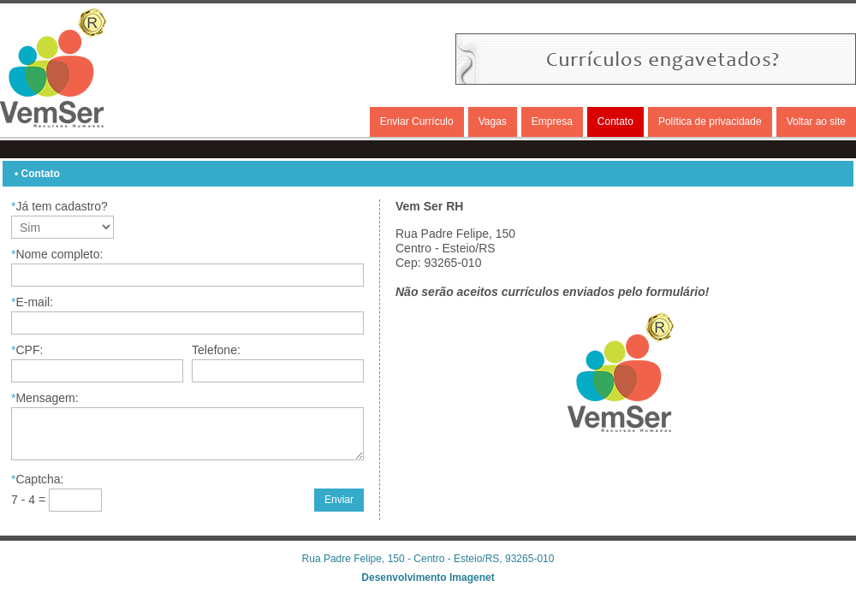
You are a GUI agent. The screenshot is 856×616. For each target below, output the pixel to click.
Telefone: (216, 350)
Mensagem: (45, 398)
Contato (615, 121)
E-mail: (32, 302)
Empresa (552, 121)
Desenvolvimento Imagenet (428, 577)
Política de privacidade (710, 121)
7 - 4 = (30, 500)
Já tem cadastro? (59, 206)
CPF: (27, 350)
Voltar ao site (816, 121)
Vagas (493, 121)
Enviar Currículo (417, 121)
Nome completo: (57, 254)
